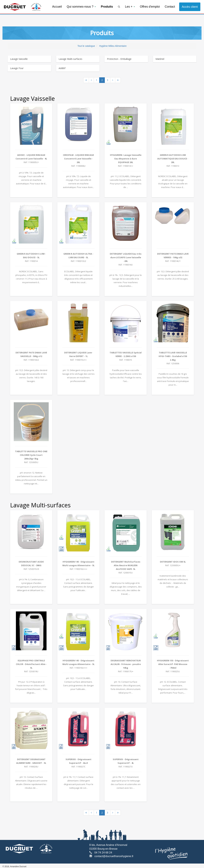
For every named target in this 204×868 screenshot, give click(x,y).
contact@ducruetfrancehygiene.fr (114, 856)
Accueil (57, 7)
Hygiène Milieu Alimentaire (113, 46)
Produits (107, 7)
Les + (130, 7)
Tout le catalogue (86, 46)
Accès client (190, 7)
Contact (170, 7)
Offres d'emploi (150, 7)
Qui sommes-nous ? (81, 7)
